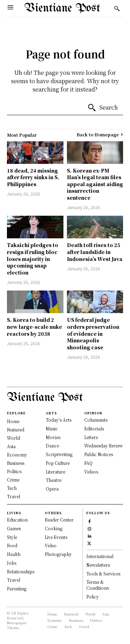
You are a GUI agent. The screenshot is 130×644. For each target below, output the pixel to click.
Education (17, 520)
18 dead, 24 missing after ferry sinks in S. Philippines (33, 177)
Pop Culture (58, 463)
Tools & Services (103, 574)
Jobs (12, 563)
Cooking (54, 528)
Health (14, 554)
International (100, 556)
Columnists (96, 420)
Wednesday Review (103, 446)
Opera (52, 489)
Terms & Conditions (98, 585)
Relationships (21, 571)
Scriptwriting (59, 454)
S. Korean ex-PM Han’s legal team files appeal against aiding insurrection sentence (95, 184)
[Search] (103, 108)
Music (52, 428)
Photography (58, 554)
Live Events (56, 537)
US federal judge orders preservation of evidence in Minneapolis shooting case (93, 333)
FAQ (88, 463)
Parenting (17, 589)
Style (12, 537)
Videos (91, 472)
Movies (53, 437)
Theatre (54, 480)
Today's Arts (59, 420)
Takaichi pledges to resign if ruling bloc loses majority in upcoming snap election (33, 259)
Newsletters (98, 565)
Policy (93, 597)
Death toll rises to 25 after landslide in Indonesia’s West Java (95, 252)
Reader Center (59, 520)
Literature (55, 472)
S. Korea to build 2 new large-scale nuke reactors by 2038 (34, 327)
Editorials (94, 428)
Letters (91, 437)
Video (51, 545)
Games (14, 528)
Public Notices (99, 454)
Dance (52, 446)
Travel (14, 580)
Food (12, 545)
